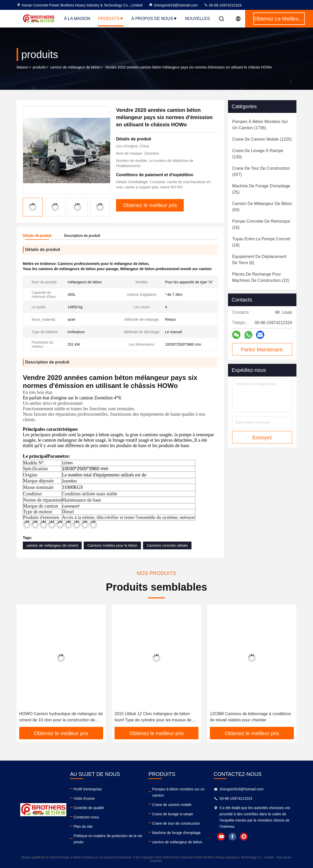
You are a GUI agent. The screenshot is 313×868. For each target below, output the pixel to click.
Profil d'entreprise (88, 789)
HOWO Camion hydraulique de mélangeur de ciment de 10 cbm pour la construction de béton (61, 717)
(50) (262, 207)
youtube (221, 837)
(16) (261, 224)
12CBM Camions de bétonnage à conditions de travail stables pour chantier (250, 717)
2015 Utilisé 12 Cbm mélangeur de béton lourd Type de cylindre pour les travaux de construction (153, 717)
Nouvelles (197, 19)
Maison (22, 67)
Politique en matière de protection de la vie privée (108, 839)
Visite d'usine (84, 798)
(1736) (260, 125)
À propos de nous (154, 19)
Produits (111, 19)
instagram (244, 837)
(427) (261, 171)
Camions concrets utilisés (167, 545)
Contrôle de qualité (89, 808)
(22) (261, 277)
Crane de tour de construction (176, 823)
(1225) (262, 139)
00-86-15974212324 (223, 5)
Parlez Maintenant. (262, 350)
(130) (258, 154)
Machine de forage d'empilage (176, 833)
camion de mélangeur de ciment (52, 545)
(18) (261, 242)
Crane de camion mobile (172, 805)
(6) (259, 260)
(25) (261, 189)
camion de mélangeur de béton (75, 67)
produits (39, 67)
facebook (232, 837)
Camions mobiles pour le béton (112, 545)
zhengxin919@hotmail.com (173, 5)
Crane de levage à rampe (173, 814)
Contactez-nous (86, 817)
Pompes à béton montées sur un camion (178, 792)
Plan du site (83, 826)
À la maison (77, 19)
